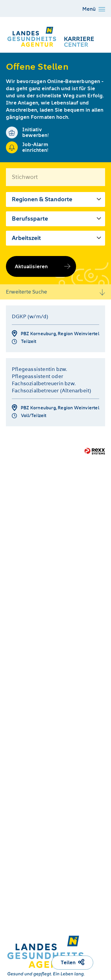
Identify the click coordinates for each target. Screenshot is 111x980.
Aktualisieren (31, 266)
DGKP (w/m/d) (30, 316)
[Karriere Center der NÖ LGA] (52, 36)
